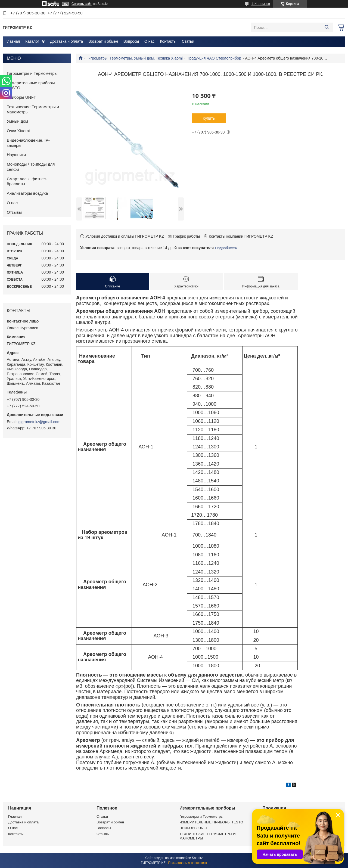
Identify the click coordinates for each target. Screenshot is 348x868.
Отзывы (14, 212)
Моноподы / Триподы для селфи (31, 167)
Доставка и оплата (66, 41)
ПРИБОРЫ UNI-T (194, 828)
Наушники (16, 155)
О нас (149, 41)
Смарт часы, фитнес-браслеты (27, 181)
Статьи (188, 41)
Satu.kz (197, 858)
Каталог (32, 41)
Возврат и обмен (103, 41)
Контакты (168, 41)
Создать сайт (82, 4)
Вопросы (131, 41)
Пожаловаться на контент (188, 863)
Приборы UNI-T (21, 97)
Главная (13, 41)
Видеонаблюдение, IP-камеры (28, 143)
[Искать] (327, 27)
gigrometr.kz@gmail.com (39, 422)
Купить (209, 118)
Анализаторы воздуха (27, 193)
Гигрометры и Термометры (32, 73)
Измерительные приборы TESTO (31, 85)
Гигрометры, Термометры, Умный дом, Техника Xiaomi (134, 58)
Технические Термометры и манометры (33, 109)
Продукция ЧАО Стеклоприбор (214, 58)
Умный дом (17, 121)
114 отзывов (261, 4)
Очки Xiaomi (18, 131)
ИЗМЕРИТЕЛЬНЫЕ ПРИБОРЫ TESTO (211, 822)
